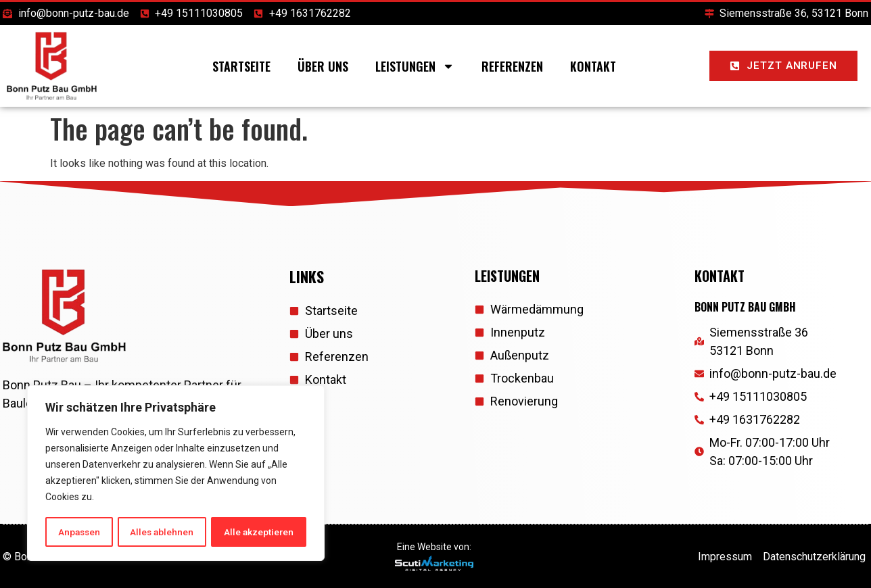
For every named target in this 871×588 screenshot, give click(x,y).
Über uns (323, 66)
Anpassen (79, 532)
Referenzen (512, 66)
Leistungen (415, 66)
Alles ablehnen (162, 532)
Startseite (241, 66)
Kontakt (593, 66)
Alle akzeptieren (259, 532)
